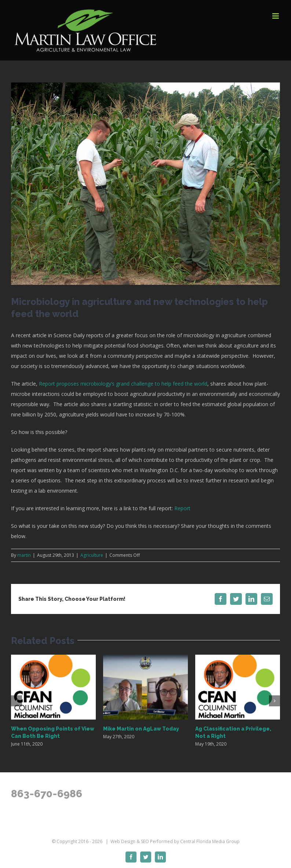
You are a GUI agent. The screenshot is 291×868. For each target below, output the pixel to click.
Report (182, 508)
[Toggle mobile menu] (276, 16)
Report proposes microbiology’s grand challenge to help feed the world (123, 384)
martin (24, 555)
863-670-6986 (47, 794)
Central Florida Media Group (210, 841)
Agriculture (92, 555)
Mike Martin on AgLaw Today (141, 729)
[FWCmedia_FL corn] (145, 184)
